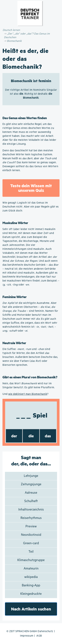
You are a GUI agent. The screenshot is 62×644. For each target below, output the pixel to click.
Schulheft (31, 501)
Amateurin (31, 569)
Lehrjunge (31, 476)
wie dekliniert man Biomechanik (28, 394)
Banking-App (31, 585)
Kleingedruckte (31, 594)
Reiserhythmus (31, 518)
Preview (31, 526)
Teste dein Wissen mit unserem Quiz (31, 188)
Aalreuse (31, 493)
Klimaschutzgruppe (31, 560)
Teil (31, 552)
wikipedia (31, 577)
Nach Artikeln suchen (31, 609)
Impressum (27, 636)
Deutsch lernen (11, 30)
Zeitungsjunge (31, 484)
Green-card (31, 543)
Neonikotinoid (31, 535)
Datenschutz (45, 631)
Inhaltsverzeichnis (31, 510)
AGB (39, 636)
